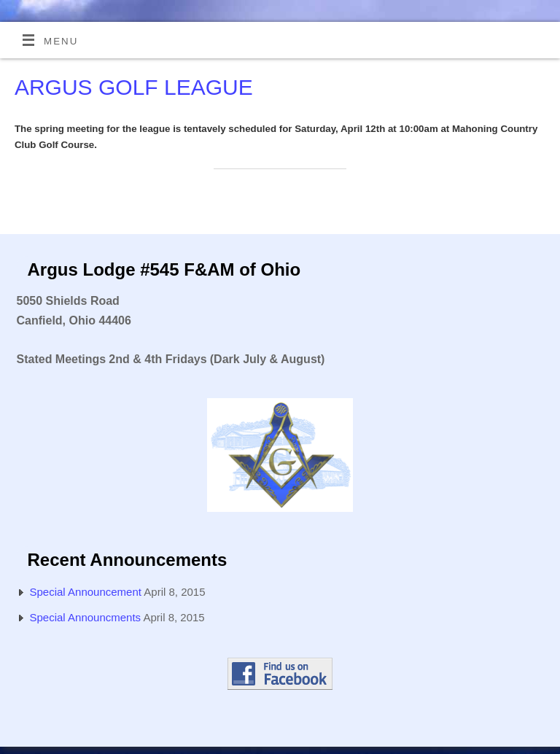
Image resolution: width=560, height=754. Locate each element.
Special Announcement (86, 592)
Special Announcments (86, 617)
